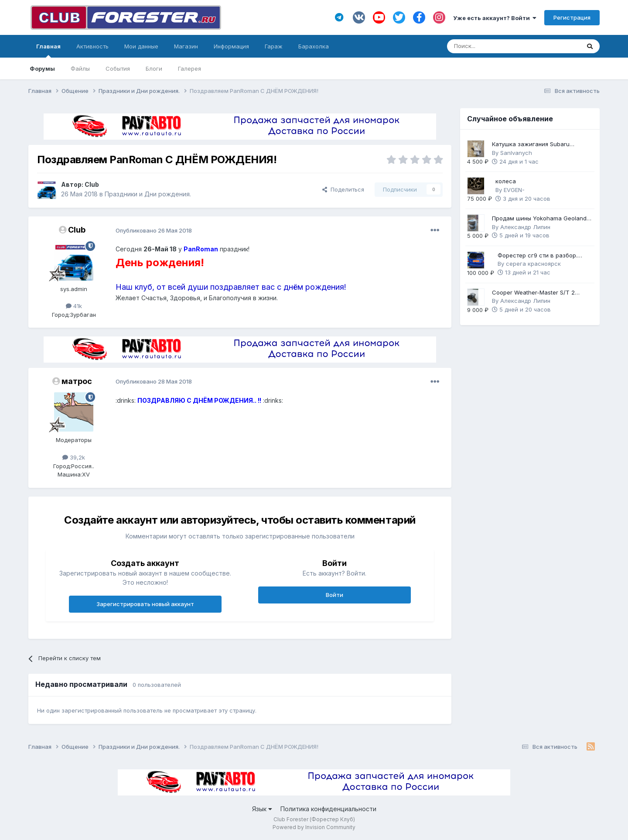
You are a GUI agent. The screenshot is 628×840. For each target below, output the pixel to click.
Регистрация (572, 17)
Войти (334, 595)
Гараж (274, 46)
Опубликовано (154, 230)
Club (92, 184)
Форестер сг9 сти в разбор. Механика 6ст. (538, 256)
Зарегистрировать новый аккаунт (145, 604)
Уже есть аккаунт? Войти (495, 18)
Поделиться (343, 189)
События (118, 69)
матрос (77, 381)
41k (74, 306)
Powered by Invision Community (314, 827)
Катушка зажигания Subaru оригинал (531, 145)
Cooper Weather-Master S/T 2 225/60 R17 (533, 293)
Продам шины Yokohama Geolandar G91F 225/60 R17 (542, 219)
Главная (48, 50)
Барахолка (314, 46)
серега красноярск (533, 264)
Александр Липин (525, 227)
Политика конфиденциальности (328, 809)
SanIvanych (516, 153)
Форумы (42, 69)
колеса (506, 181)
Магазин (186, 46)
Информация (231, 46)
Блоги (154, 69)
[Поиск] (490, 46)
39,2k (74, 457)
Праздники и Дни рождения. (148, 194)
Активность (92, 46)
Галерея (189, 69)
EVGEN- (514, 190)
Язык (262, 809)
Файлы (80, 69)
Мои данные (141, 46)
